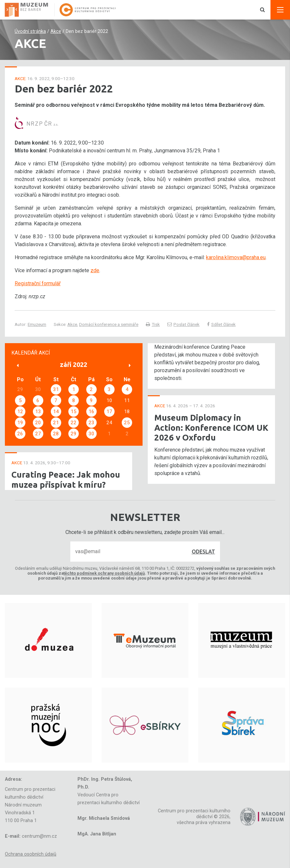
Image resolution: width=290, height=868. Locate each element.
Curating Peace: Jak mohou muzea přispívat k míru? (66, 480)
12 (20, 412)
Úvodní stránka (30, 31)
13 (38, 412)
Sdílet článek (221, 324)
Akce (56, 31)
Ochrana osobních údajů (31, 854)
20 (38, 423)
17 (109, 412)
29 (74, 434)
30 (91, 434)
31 (56, 389)
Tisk (153, 324)
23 (91, 423)
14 (56, 412)
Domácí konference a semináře (109, 324)
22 (74, 423)
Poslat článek (183, 324)
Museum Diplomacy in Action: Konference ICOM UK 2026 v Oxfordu (211, 427)
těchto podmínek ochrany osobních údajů (104, 573)
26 (20, 434)
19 (20, 423)
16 (91, 412)
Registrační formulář (38, 283)
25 (127, 423)
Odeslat (203, 552)
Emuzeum (37, 324)
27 (38, 434)
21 (56, 423)
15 (74, 412)
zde (95, 270)
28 (56, 434)
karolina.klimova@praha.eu (236, 257)
